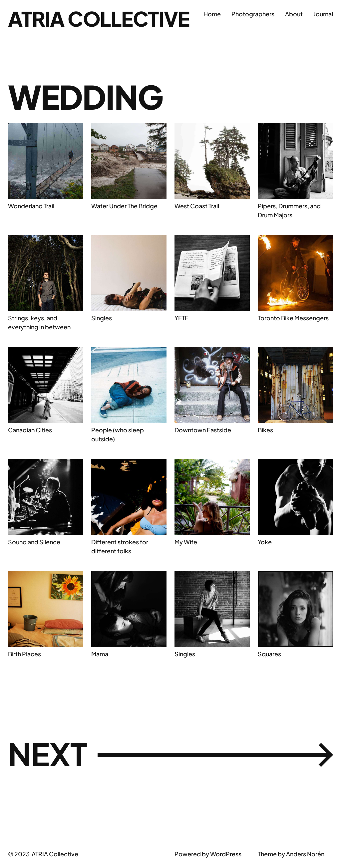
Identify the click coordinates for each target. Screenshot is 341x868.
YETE (181, 318)
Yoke (265, 542)
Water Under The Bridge (124, 206)
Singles (102, 318)
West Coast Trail (197, 206)
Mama (100, 654)
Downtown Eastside (203, 430)
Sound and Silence (34, 542)
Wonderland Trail (31, 206)
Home (212, 14)
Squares (269, 654)
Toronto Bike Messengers (293, 318)
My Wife (186, 542)
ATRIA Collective (101, 18)
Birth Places (24, 654)
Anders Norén (305, 855)
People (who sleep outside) (118, 434)
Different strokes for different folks (120, 546)
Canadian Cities (30, 430)
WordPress (226, 855)
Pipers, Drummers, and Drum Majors (289, 210)
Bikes (265, 430)
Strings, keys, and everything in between (39, 322)
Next (170, 755)
